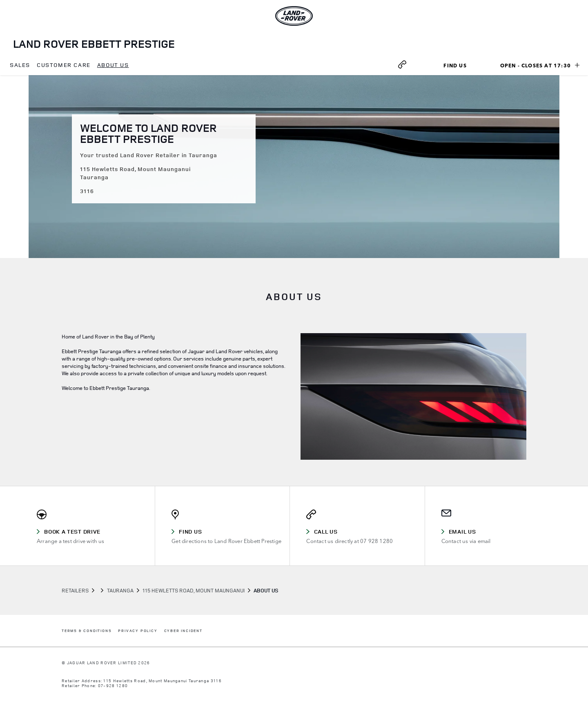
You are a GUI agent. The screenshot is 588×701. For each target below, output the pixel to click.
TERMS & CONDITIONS (87, 631)
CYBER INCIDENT (183, 631)
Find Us (464, 67)
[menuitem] (20, 65)
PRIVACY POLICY (138, 631)
